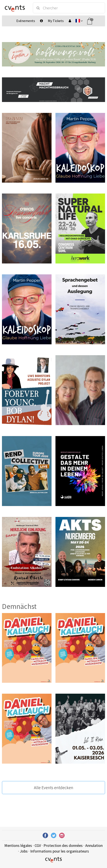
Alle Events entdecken (54, 787)
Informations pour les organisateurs (60, 851)
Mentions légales (18, 845)
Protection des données (63, 845)
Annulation (94, 845)
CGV (38, 845)
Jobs (24, 851)
